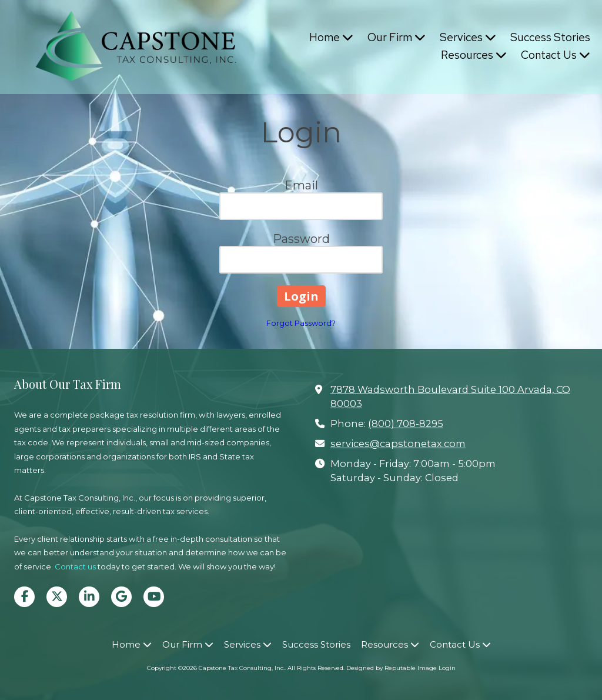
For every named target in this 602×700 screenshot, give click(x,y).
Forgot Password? (301, 323)
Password (301, 239)
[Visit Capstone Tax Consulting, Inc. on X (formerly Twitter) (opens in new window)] (57, 597)
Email (301, 185)
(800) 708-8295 (406, 424)
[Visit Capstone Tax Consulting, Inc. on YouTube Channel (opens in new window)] (154, 597)
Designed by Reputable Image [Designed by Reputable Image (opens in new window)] (392, 668)
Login (447, 668)
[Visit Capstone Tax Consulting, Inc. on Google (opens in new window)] (121, 597)
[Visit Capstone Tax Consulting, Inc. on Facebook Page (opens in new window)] (24, 597)
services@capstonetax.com (398, 444)
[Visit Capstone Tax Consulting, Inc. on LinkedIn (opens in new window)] (89, 597)
